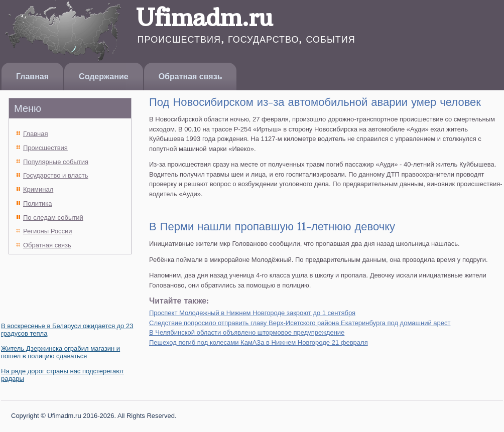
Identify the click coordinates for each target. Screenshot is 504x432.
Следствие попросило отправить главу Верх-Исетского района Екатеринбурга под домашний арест (300, 323)
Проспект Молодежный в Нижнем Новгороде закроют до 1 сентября (252, 313)
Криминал (38, 189)
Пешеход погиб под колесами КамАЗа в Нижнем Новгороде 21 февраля (259, 342)
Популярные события (56, 162)
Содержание (104, 77)
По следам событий (53, 218)
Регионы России (48, 231)
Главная (32, 77)
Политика (38, 203)
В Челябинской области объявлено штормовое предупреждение (247, 332)
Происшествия (45, 148)
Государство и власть (56, 175)
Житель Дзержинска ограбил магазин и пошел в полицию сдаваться (60, 352)
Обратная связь (191, 77)
